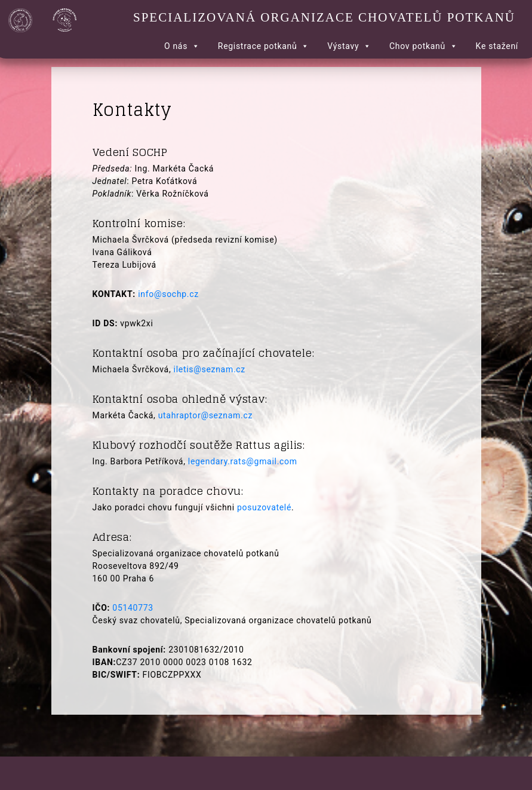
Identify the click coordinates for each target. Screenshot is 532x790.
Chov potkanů (424, 46)
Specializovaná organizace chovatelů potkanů (324, 17)
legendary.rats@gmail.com (243, 461)
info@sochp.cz (168, 294)
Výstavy (349, 46)
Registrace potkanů (264, 46)
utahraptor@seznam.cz (206, 415)
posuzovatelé (264, 507)
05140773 (133, 608)
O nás (182, 46)
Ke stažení (497, 46)
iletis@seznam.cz (210, 369)
